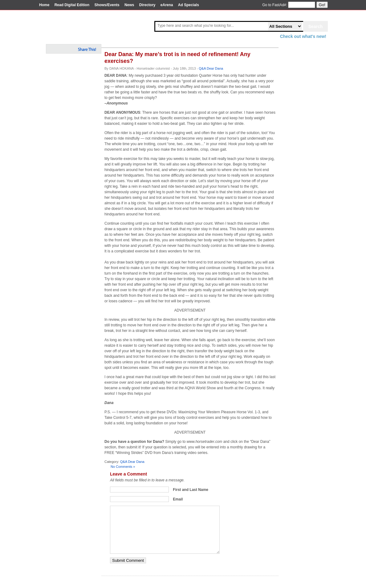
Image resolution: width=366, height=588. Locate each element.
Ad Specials (189, 5)
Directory (147, 5)
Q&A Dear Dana (211, 68)
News (129, 5)
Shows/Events (107, 5)
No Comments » (123, 467)
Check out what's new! (303, 36)
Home (44, 5)
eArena (167, 5)
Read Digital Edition (72, 5)
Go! (322, 5)
